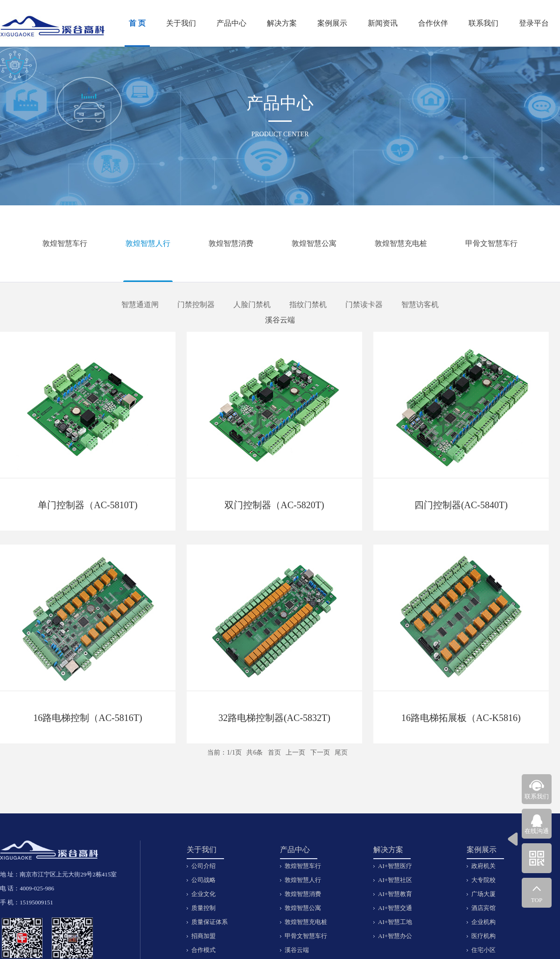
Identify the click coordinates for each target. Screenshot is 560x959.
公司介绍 (203, 866)
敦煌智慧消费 (231, 243)
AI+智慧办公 (395, 936)
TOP (537, 900)
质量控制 (203, 908)
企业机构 (483, 922)
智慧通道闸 (140, 304)
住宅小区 (483, 950)
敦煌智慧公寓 (314, 243)
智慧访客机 (420, 304)
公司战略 (203, 880)
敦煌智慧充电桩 (401, 243)
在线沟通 (537, 831)
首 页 (137, 23)
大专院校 (483, 880)
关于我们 (181, 23)
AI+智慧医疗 (395, 866)
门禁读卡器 (364, 304)
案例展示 (332, 23)
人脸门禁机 (252, 304)
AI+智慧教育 (395, 894)
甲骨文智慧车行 (491, 243)
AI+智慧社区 (395, 880)
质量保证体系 (210, 922)
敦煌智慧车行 (65, 243)
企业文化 (203, 894)
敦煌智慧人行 (148, 243)
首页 (274, 752)
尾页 (341, 752)
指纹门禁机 (308, 304)
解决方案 (282, 23)
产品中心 (231, 23)
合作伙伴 (433, 23)
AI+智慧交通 (395, 908)
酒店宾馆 (483, 908)
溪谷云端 (280, 320)
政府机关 (483, 866)
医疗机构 (483, 936)
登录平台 (534, 23)
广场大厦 (483, 894)
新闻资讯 (383, 23)
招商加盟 (203, 936)
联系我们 (483, 23)
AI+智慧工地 (395, 922)
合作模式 (203, 950)
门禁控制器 (196, 304)
